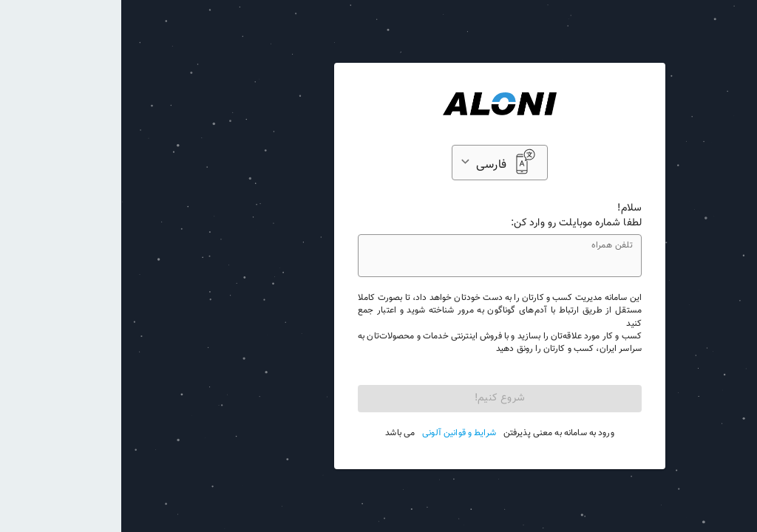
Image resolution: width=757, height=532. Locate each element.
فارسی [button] (370, 165)
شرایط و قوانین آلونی (338, 433)
